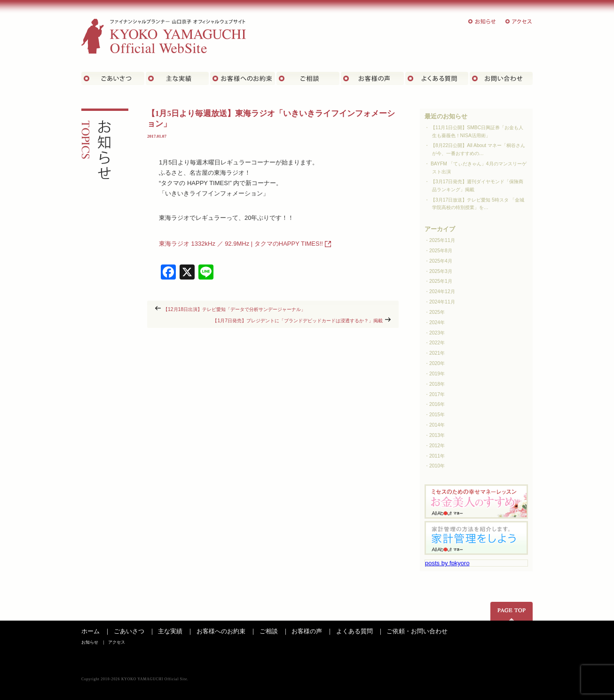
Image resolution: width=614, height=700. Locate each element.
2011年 (437, 456)
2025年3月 (441, 271)
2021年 (437, 353)
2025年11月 (442, 240)
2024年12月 (442, 292)
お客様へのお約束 (221, 631)
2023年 (437, 333)
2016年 (437, 404)
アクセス (519, 21)
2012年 (437, 446)
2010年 (437, 466)
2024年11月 (442, 302)
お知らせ (482, 21)
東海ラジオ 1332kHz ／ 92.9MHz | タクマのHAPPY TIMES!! (241, 244)
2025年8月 (441, 251)
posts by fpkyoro (447, 563)
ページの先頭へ (512, 611)
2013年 (437, 435)
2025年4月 (441, 261)
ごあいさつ (113, 78)
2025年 (437, 312)
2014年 (437, 425)
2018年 (437, 384)
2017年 (437, 394)
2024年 (437, 323)
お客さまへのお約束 (243, 78)
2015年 (437, 415)
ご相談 (308, 78)
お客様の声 (372, 78)
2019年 (437, 374)
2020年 (437, 363)
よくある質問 (437, 78)
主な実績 (177, 78)
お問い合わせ (501, 78)
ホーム (91, 631)
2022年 (437, 343)
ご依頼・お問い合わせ (417, 631)
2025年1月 (441, 281)
